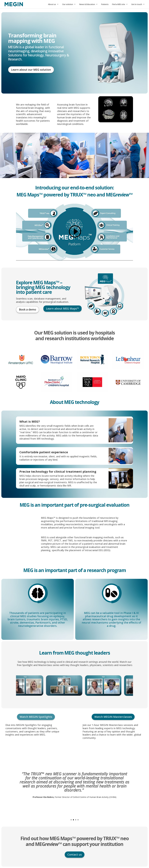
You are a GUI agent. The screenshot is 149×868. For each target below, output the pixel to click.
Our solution (68, 4)
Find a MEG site (118, 4)
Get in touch (137, 4)
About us (52, 4)
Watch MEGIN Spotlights (36, 717)
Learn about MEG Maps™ (63, 309)
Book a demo (28, 309)
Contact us (75, 855)
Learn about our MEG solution (31, 70)
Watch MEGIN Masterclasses (113, 717)
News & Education (87, 4)
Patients (105, 4)
